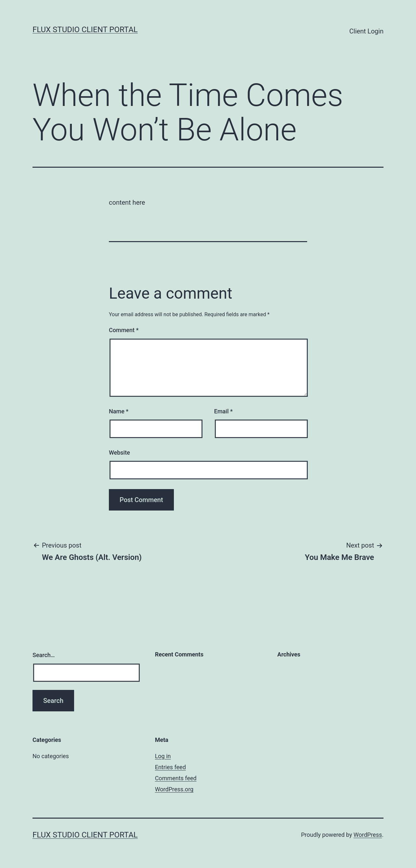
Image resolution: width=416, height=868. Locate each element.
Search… (44, 655)
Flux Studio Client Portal (85, 30)
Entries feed (170, 767)
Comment (124, 330)
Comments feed (176, 778)
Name (119, 411)
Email (223, 411)
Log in (163, 756)
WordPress (368, 835)
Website (119, 453)
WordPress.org (174, 789)
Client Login (366, 31)
